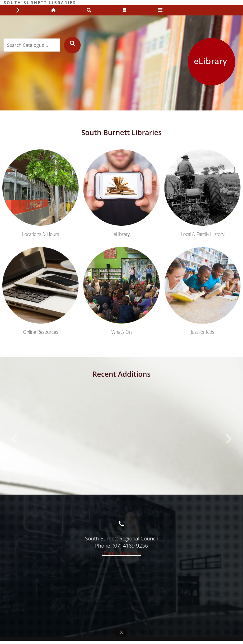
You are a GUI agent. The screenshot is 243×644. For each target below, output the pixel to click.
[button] (14, 439)
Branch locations (121, 553)
